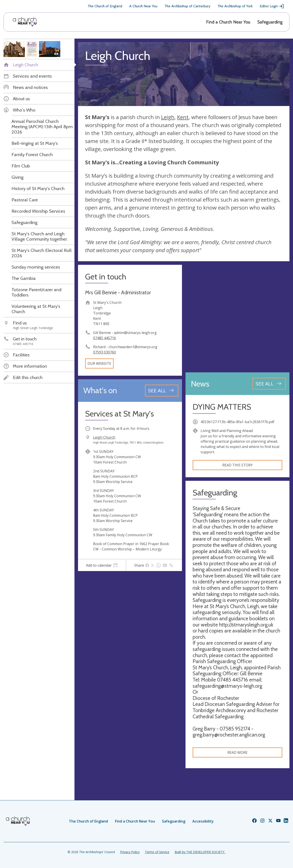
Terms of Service (157, 852)
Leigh (168, 117)
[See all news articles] (269, 384)
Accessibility (203, 821)
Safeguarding (270, 22)
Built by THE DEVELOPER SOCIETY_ (200, 852)
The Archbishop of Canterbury (187, 6)
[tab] (102, 565)
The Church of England (105, 6)
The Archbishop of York (235, 6)
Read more (237, 752)
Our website (99, 363)
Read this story (237, 465)
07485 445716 (105, 338)
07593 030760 (105, 352)
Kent (183, 117)
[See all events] (162, 391)
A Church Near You (143, 6)
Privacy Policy (130, 852)
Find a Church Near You (228, 22)
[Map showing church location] (237, 317)
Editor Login (272, 6)
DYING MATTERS (222, 407)
